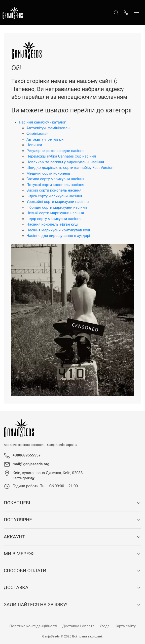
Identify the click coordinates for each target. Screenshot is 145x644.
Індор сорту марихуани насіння (54, 219)
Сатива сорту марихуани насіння (55, 179)
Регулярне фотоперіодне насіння (56, 151)
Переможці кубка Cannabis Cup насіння (61, 156)
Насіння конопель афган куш (52, 224)
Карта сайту (125, 626)
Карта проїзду (24, 478)
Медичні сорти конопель (48, 173)
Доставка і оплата (78, 626)
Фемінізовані (38, 134)
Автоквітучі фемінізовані (48, 128)
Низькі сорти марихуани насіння (55, 213)
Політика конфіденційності (33, 626)
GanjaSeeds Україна (62, 445)
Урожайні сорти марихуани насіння (58, 202)
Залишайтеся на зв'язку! (35, 605)
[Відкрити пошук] (116, 13)
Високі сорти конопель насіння (54, 190)
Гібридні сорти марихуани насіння (57, 207)
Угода (104, 626)
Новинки (34, 145)
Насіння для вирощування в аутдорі (58, 236)
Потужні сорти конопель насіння (55, 185)
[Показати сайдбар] (136, 13)
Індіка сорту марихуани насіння (54, 196)
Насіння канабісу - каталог (42, 122)
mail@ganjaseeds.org (31, 464)
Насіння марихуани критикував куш (58, 230)
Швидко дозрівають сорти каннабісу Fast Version (70, 168)
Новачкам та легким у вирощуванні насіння (65, 162)
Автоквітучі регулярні (45, 139)
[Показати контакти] (126, 13)
